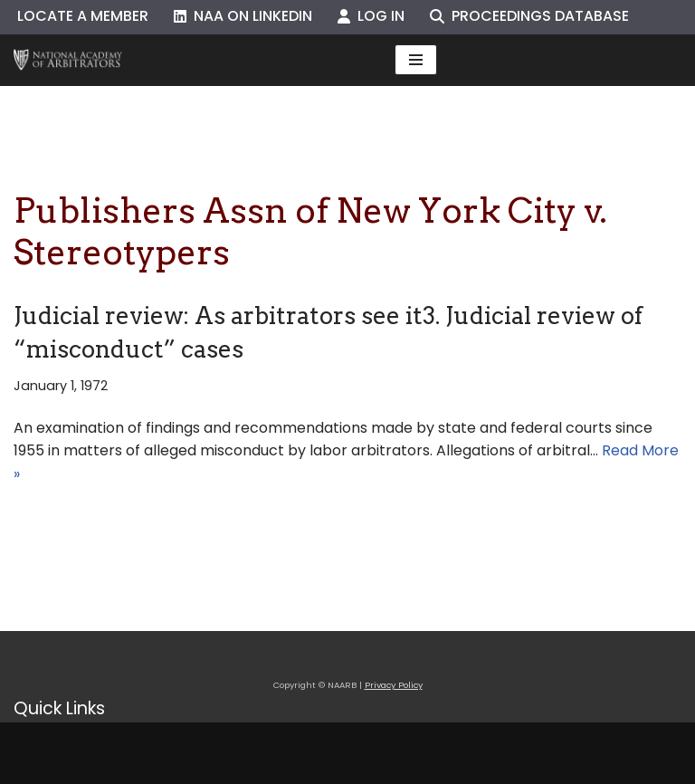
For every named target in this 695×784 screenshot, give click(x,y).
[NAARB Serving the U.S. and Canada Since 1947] (68, 60)
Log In (371, 16)
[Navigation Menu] (416, 60)
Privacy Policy (394, 685)
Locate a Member (83, 16)
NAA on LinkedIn (243, 16)
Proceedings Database (529, 16)
